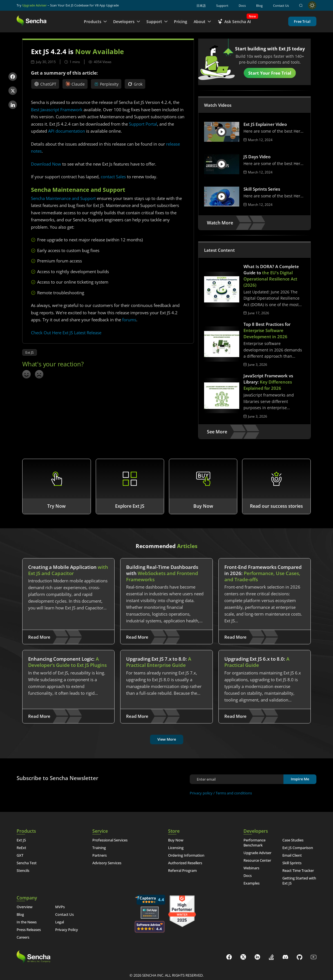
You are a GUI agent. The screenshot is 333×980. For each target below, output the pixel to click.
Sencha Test (27, 863)
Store (174, 831)
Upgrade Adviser (34, 5)
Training (99, 848)
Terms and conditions (234, 793)
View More (167, 739)
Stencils (23, 870)
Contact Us (281, 5)
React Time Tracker (298, 870)
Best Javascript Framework (57, 110)
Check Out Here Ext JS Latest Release (66, 333)
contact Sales (113, 177)
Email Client (292, 855)
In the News (27, 922)
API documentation (67, 131)
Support (222, 5)
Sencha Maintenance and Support (63, 198)
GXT (20, 855)
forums (129, 320)
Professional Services (110, 840)
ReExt (21, 848)
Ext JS (30, 352)
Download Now (46, 164)
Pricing (181, 22)
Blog (259, 5)
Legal (60, 922)
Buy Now (176, 840)
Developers (127, 22)
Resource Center (257, 860)
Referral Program (182, 870)
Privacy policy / (203, 793)
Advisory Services (107, 863)
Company (27, 898)
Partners (100, 855)
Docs (242, 5)
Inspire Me (300, 779)
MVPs (60, 907)
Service (100, 831)
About (202, 22)
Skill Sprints (292, 863)
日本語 (201, 5)
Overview (24, 907)
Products (95, 22)
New (252, 16)
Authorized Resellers (185, 863)
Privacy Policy (67, 930)
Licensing (176, 848)
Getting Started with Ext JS (299, 881)
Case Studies (293, 840)
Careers (23, 937)
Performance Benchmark (254, 843)
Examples (252, 883)
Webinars (251, 868)
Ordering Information (186, 855)
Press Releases (29, 930)
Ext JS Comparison (298, 848)
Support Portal (143, 124)
